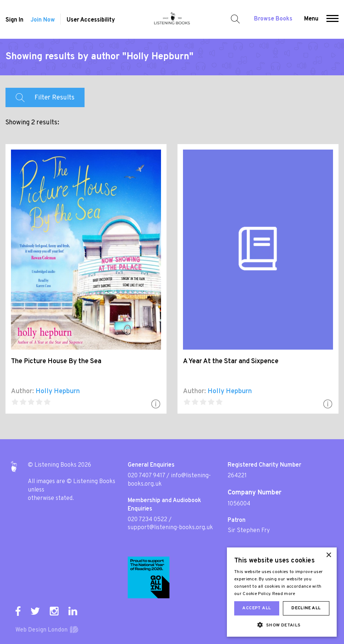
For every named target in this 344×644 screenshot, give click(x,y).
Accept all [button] (257, 608)
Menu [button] (311, 19)
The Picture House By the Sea (56, 361)
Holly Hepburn (58, 391)
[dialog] (282, 592)
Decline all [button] (306, 608)
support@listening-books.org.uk (170, 528)
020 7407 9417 (146, 476)
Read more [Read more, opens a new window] (284, 594)
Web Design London (42, 630)
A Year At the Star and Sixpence (231, 361)
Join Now (43, 20)
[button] (332, 19)
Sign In (14, 20)
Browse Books (273, 19)
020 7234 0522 (147, 520)
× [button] (328, 555)
